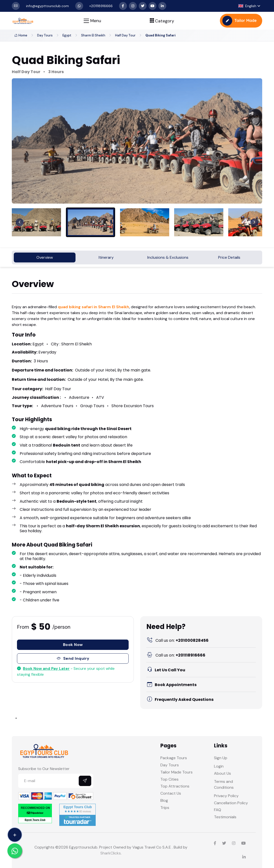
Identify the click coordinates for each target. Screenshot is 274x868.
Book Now (73, 645)
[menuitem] (36, 222)
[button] (249, 6)
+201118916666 (176, 655)
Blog (164, 800)
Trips (165, 808)
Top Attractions (175, 786)
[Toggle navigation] (92, 21)
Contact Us (171, 793)
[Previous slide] (20, 222)
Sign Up (221, 758)
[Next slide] (254, 222)
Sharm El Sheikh (93, 35)
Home (21, 35)
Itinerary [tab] (106, 257)
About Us (222, 773)
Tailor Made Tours (176, 772)
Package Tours (174, 758)
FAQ (218, 810)
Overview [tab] (45, 257)
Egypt (67, 35)
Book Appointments (171, 685)
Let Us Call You (166, 670)
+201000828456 (177, 640)
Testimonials (225, 817)
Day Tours (45, 35)
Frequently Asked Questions (180, 699)
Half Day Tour (125, 35)
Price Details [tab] (229, 257)
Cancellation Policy (231, 803)
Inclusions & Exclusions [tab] (168, 257)
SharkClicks (111, 853)
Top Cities (169, 779)
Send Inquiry (73, 659)
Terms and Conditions (224, 784)
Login (219, 766)
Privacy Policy (226, 796)
